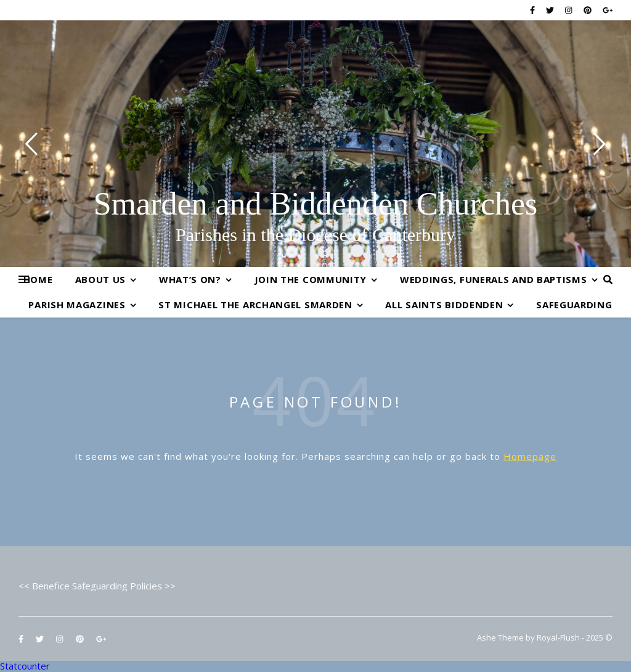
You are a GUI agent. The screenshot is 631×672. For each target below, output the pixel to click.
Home (38, 279)
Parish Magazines (77, 305)
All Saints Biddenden (444, 305)
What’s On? (190, 279)
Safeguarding (574, 305)
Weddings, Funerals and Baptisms (494, 279)
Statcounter (25, 666)
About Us (101, 279)
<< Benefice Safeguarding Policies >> (97, 586)
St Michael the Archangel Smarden (255, 305)
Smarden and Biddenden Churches (316, 204)
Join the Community (311, 279)
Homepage (530, 456)
